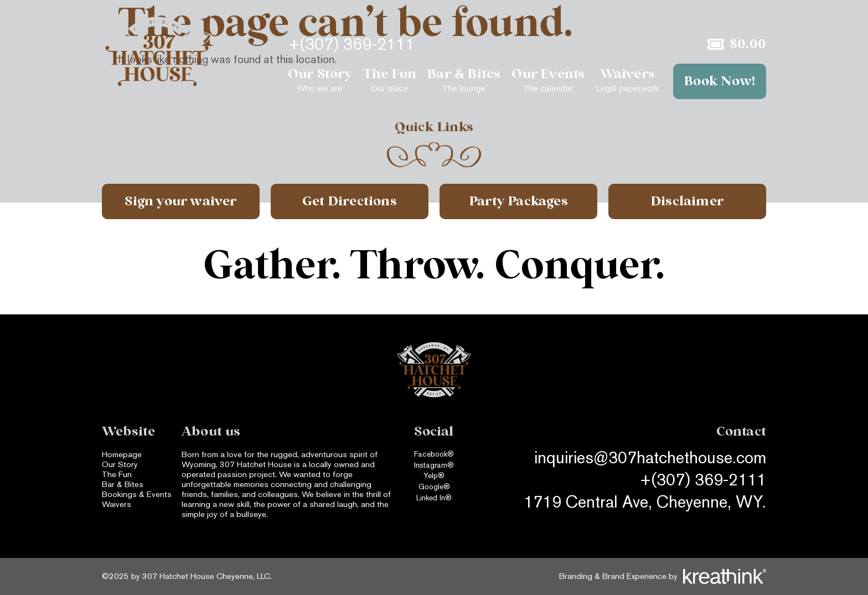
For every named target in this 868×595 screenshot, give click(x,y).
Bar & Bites (123, 484)
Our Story (120, 464)
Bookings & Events (137, 494)
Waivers (117, 504)
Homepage (122, 454)
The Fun (117, 474)
